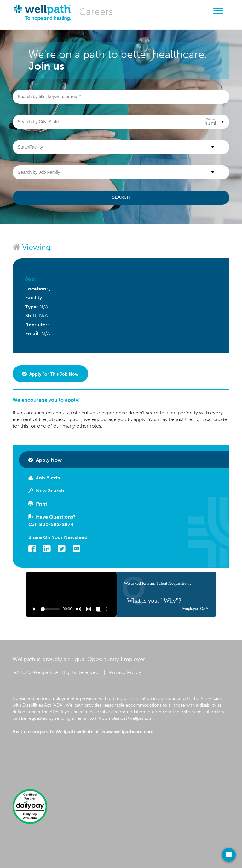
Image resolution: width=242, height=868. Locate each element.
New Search (46, 491)
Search (121, 197)
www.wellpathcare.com (127, 732)
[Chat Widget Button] (229, 855)
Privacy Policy (125, 672)
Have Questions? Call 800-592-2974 (52, 521)
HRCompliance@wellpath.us (123, 718)
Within (210, 119)
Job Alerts (44, 478)
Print (38, 504)
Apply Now (45, 460)
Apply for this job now (50, 374)
